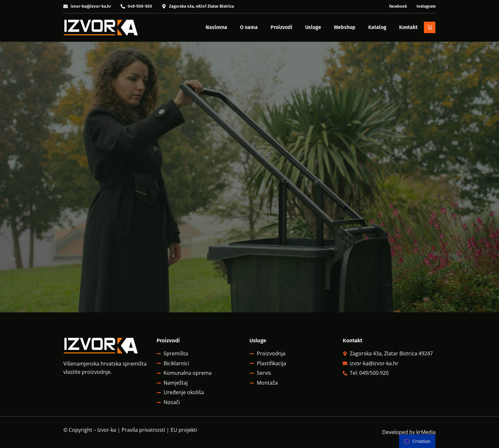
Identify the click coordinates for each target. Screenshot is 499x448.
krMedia (426, 432)
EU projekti (184, 430)
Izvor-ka (107, 430)
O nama (249, 27)
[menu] (417, 441)
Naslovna (216, 27)
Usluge (313, 27)
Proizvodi (281, 27)
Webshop (345, 27)
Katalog (377, 27)
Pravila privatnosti (143, 430)
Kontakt (408, 27)
